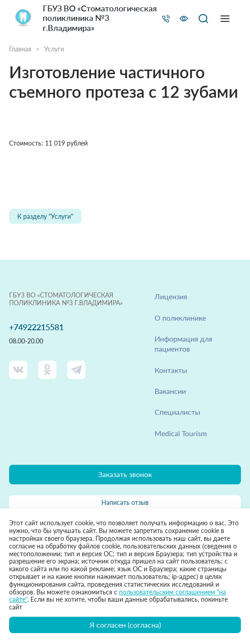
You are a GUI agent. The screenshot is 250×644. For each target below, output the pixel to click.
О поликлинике (180, 318)
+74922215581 (36, 327)
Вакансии (170, 391)
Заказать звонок (125, 474)
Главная (20, 49)
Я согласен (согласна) (125, 625)
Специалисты (177, 412)
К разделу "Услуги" (45, 216)
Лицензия (171, 296)
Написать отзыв (125, 502)
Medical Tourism (181, 433)
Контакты (171, 370)
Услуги (54, 49)
